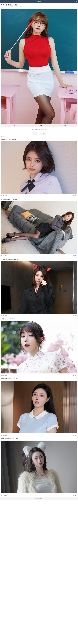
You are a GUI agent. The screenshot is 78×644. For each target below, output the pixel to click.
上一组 (13, 125)
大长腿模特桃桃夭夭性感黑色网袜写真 (10, 259)
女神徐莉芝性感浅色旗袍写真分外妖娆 (10, 319)
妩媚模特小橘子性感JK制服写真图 (9, 139)
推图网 (39, 2)
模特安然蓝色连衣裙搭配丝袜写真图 (9, 379)
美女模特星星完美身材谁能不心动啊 (9, 439)
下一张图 (64, 125)
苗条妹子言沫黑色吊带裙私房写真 (9, 199)
